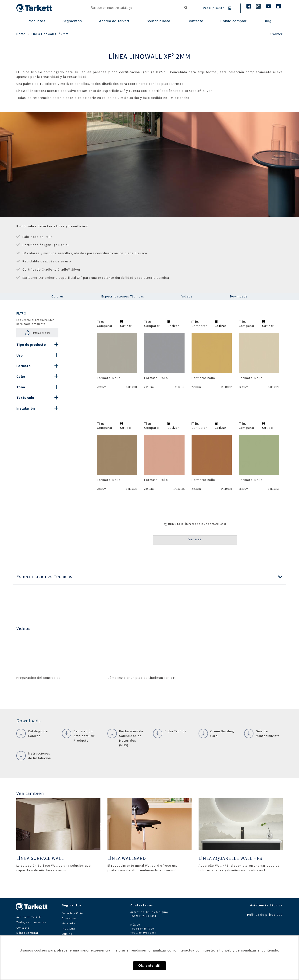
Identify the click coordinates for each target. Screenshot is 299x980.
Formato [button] (23, 366)
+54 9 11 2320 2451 (143, 916)
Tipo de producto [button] (31, 345)
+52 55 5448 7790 (142, 928)
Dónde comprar (234, 21)
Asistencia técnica (266, 905)
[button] (149, 577)
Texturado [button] (25, 398)
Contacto (23, 928)
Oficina (67, 934)
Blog (267, 21)
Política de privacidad (265, 915)
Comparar (105, 324)
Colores (58, 296)
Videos (187, 296)
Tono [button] (21, 387)
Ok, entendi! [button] (149, 966)
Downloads (239, 296)
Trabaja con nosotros (31, 922)
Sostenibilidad (159, 21)
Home (21, 34)
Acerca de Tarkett (114, 21)
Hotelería (68, 923)
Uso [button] (20, 355)
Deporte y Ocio (72, 913)
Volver (276, 34)
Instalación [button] (26, 408)
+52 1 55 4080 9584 (143, 932)
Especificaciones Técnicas (123, 296)
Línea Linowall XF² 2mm (50, 34)
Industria (68, 928)
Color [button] (21, 377)
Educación (69, 918)
